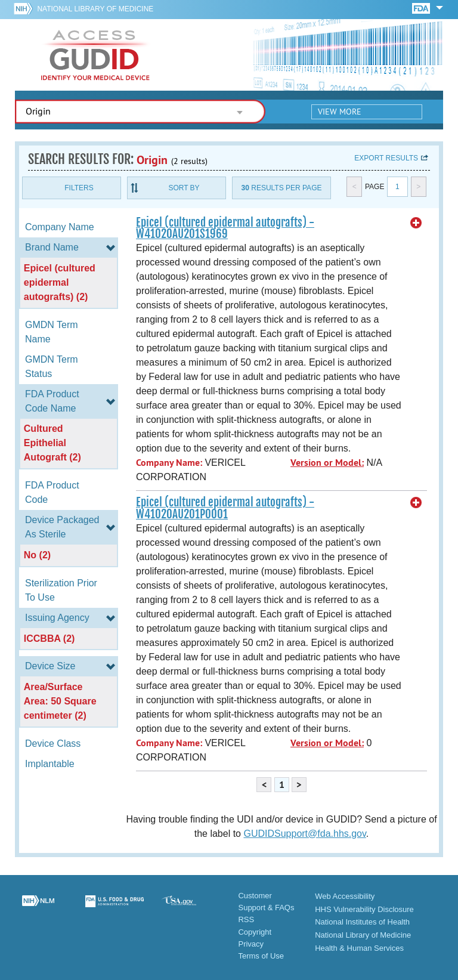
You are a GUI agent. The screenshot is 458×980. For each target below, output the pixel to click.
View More (340, 112)
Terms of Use (261, 956)
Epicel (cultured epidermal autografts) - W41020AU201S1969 (225, 228)
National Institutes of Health (362, 922)
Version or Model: (327, 463)
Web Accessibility (345, 896)
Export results (386, 158)
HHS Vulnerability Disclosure (364, 909)
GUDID (95, 55)
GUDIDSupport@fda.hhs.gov (304, 834)
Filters (79, 188)
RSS (246, 919)
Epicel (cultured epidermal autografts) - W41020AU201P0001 (225, 508)
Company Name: (169, 463)
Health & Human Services (359, 948)
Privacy (251, 944)
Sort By (184, 188)
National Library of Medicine (95, 9)
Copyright (255, 932)
